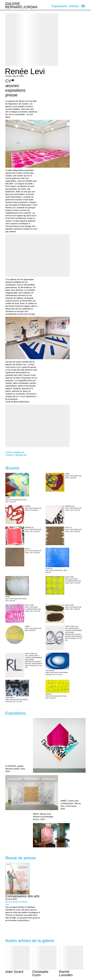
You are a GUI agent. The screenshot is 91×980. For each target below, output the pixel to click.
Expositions (60, 6)
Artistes (74, 6)
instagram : (16, 455)
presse (11, 95)
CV (8, 81)
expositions (15, 90)
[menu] (83, 6)
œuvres (12, 86)
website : (15, 452)
